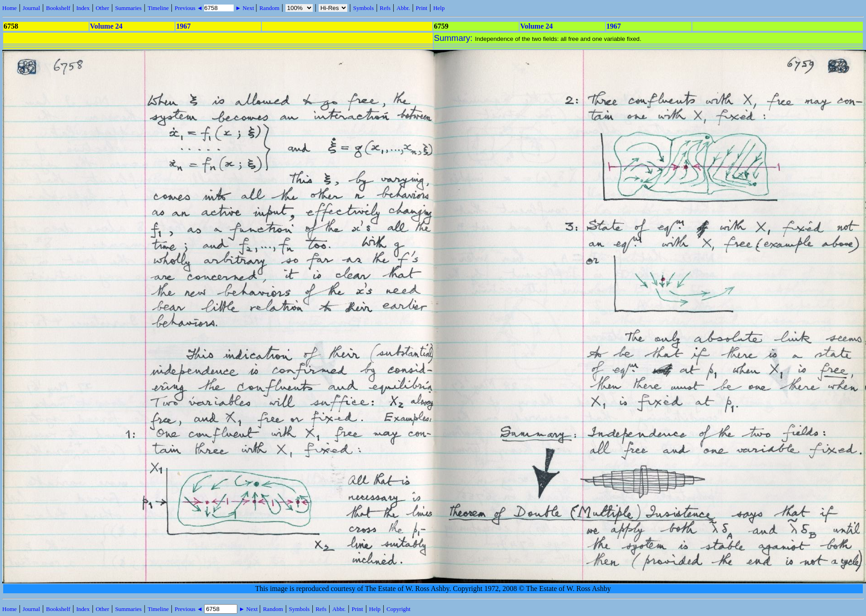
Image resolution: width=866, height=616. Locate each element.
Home (10, 8)
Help (439, 8)
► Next (245, 8)
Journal (31, 8)
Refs (385, 8)
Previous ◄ (189, 8)
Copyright (398, 609)
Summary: (455, 38)
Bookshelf (58, 8)
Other (102, 8)
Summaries (128, 8)
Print (422, 8)
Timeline (158, 8)
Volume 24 (106, 26)
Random (269, 8)
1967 (183, 26)
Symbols (364, 8)
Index (83, 8)
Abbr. (403, 8)
